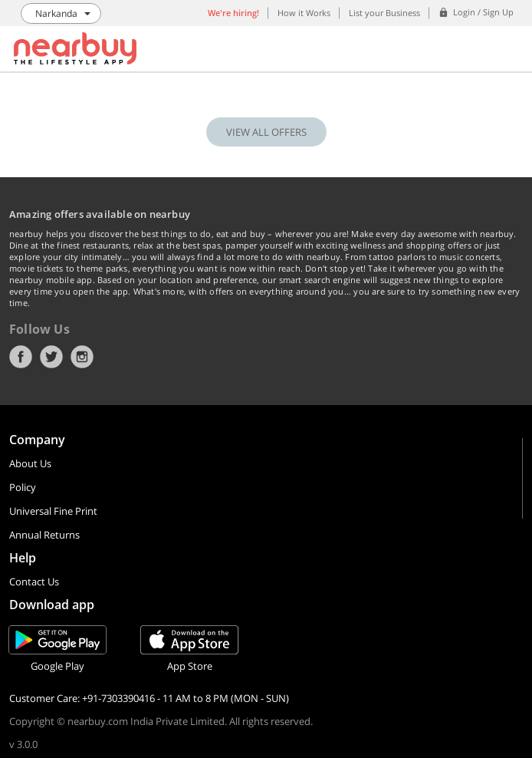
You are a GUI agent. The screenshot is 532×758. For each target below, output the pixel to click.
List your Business (384, 13)
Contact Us (34, 582)
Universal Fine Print (53, 511)
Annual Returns (44, 535)
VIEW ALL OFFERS (266, 132)
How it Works (304, 13)
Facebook (21, 357)
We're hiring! (233, 13)
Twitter (51, 357)
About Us (30, 463)
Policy (23, 487)
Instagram (82, 357)
